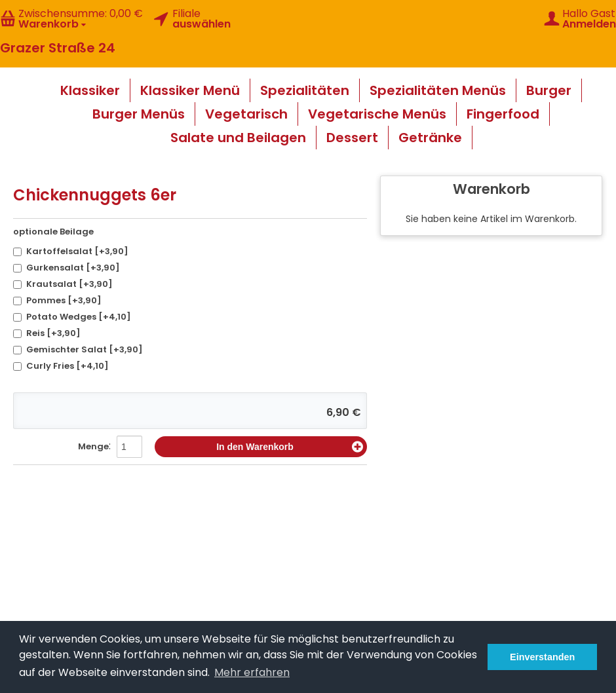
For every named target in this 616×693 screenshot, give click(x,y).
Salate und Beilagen (238, 138)
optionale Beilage (53, 232)
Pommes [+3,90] (57, 300)
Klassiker (90, 90)
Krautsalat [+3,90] (63, 284)
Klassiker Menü (190, 90)
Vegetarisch (246, 114)
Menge (93, 446)
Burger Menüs (139, 114)
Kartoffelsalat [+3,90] (71, 251)
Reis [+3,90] (47, 333)
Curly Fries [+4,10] (61, 366)
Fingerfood (503, 114)
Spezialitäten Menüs (438, 90)
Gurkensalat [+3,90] (67, 268)
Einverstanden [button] (542, 657)
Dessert (352, 138)
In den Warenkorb (290, 447)
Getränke (430, 138)
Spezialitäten (305, 90)
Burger (549, 90)
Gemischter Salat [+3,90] (78, 349)
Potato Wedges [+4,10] (72, 317)
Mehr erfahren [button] (252, 672)
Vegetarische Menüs (377, 114)
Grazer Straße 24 (58, 48)
